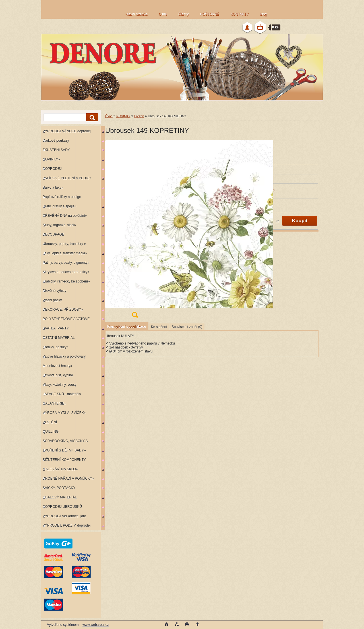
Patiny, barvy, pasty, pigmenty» (66, 263)
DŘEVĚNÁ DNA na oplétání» (65, 216)
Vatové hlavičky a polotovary (64, 356)
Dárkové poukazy (56, 141)
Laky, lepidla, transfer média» (65, 253)
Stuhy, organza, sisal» (59, 225)
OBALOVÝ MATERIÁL (60, 497)
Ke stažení (159, 327)
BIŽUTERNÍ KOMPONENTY (64, 460)
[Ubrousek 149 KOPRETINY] (135, 231)
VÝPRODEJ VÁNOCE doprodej (67, 131)
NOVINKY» (51, 159)
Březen (139, 116)
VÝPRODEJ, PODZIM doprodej (67, 525)
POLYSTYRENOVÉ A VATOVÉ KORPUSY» (65, 320)
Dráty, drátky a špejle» (60, 206)
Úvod (109, 116)
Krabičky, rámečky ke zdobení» (66, 281)
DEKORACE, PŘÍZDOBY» (63, 310)
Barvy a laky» (53, 187)
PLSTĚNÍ (50, 422)
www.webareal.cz (96, 625)
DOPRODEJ (52, 169)
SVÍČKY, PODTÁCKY (59, 488)
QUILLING (51, 432)
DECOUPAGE (53, 234)
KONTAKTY (239, 14)
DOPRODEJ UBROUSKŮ (62, 507)
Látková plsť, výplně (58, 375)
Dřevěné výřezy (54, 291)
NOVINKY (123, 116)
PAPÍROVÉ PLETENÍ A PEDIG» (67, 178)
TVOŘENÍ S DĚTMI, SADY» (64, 450)
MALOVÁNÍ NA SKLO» (60, 469)
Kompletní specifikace (127, 326)
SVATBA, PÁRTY (56, 328)
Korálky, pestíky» (55, 347)
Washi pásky (52, 300)
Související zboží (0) (187, 327)
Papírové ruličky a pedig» (62, 197)
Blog (263, 14)
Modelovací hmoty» (57, 366)
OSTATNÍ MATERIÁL (59, 338)
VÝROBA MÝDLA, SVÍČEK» (64, 413)
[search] (91, 117)
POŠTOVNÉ (210, 14)
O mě (163, 14)
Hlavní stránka (136, 14)
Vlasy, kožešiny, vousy (60, 385)
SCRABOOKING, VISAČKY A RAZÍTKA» (64, 442)
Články (184, 14)
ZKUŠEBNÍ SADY (56, 150)
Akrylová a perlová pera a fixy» (66, 272)
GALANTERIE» (54, 403)
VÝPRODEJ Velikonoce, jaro (64, 516)
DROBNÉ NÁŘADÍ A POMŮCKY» (68, 479)
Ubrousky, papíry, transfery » (64, 244)
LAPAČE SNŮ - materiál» (62, 394)
